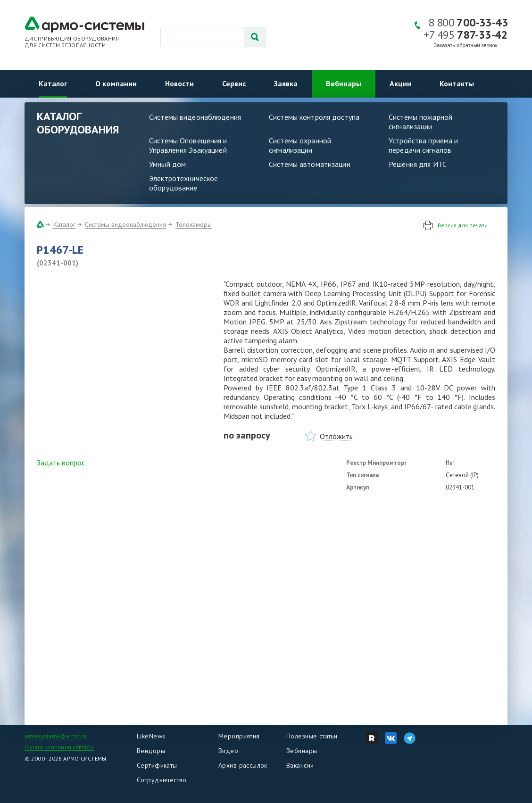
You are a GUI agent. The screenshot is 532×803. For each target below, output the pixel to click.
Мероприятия (239, 736)
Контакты (457, 83)
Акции (400, 83)
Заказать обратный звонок (466, 45)
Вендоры (151, 751)
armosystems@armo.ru (55, 736)
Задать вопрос (61, 463)
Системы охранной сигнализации (300, 145)
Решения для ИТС (418, 164)
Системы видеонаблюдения (195, 117)
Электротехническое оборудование (183, 183)
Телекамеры (194, 224)
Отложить (336, 436)
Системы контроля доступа (314, 117)
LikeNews (151, 736)
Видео (228, 751)
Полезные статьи (312, 736)
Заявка (286, 83)
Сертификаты (157, 765)
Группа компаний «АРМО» (59, 747)
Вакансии (300, 765)
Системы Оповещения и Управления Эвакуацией (188, 145)
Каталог (53, 83)
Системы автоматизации (310, 164)
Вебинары (344, 83)
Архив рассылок (243, 765)
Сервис (234, 83)
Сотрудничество (162, 780)
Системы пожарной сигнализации (420, 122)
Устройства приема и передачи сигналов (423, 145)
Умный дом (167, 164)
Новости (179, 83)
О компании (116, 83)
